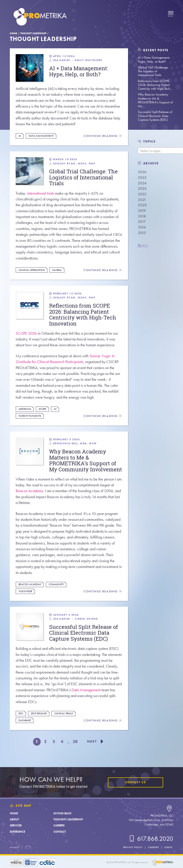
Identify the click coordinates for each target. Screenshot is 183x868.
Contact (60, 832)
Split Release (39, 721)
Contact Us (136, 782)
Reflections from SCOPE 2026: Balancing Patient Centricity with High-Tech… (155, 85)
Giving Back (62, 813)
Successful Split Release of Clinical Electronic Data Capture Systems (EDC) (155, 116)
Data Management (41, 136)
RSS (143, 246)
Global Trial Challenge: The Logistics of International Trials (153, 71)
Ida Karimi (62, 60)
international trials (41, 194)
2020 (142, 205)
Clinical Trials (64, 721)
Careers (59, 825)
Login (168, 847)
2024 (142, 183)
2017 (142, 222)
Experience (17, 832)
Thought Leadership (33, 33)
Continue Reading (103, 136)
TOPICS (149, 141)
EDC (21, 721)
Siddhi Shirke (86, 626)
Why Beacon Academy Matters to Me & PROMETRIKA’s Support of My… (155, 100)
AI (20, 136)
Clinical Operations (32, 270)
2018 (142, 216)
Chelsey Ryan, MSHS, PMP (74, 164)
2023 (142, 188)
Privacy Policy (133, 847)
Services (16, 825)
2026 (142, 172)
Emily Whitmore (88, 60)
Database (25, 728)
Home (14, 33)
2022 (142, 194)
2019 (142, 211)
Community (56, 592)
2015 (142, 233)
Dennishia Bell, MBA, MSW (75, 444)
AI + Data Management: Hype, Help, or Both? (154, 59)
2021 (142, 200)
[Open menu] (171, 14)
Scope (42, 410)
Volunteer (25, 599)
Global (57, 270)
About (14, 819)
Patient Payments (30, 417)
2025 (142, 178)
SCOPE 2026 (26, 334)
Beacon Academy (29, 498)
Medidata (25, 410)
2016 (142, 227)
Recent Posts (153, 50)
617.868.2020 (150, 839)
